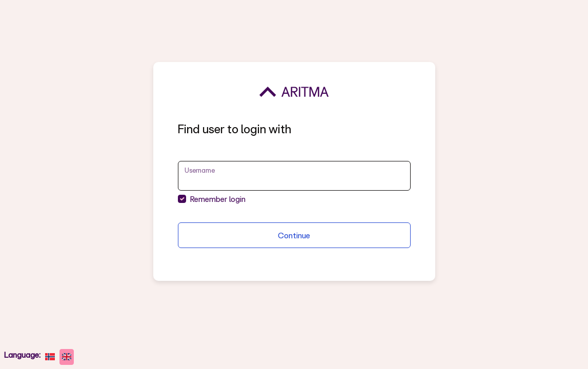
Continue (294, 235)
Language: (22, 355)
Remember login (218, 199)
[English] (67, 357)
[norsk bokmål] (50, 357)
